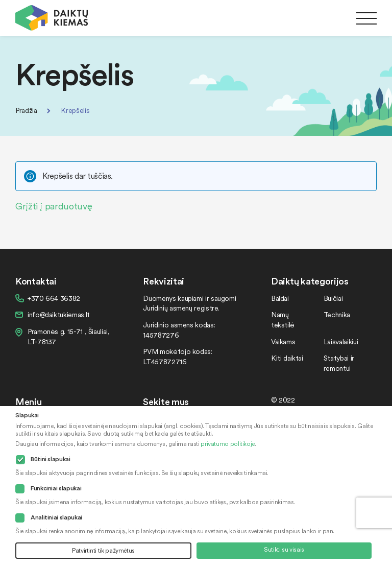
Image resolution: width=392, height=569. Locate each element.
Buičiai (333, 298)
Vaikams (283, 341)
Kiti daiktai (287, 358)
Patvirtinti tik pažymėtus (103, 550)
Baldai (280, 298)
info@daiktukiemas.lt (59, 314)
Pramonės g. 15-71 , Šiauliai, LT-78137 (69, 336)
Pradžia (26, 110)
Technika (337, 314)
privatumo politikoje (228, 444)
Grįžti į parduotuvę (54, 206)
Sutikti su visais (284, 549)
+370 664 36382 (54, 298)
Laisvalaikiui (341, 341)
